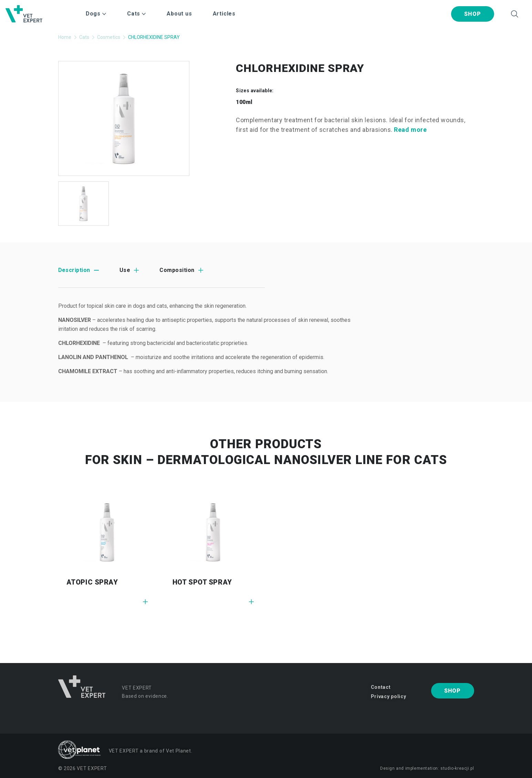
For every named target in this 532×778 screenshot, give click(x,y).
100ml (244, 102)
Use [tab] (125, 270)
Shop (472, 14)
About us (179, 14)
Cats (84, 37)
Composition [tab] (177, 270)
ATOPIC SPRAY (92, 582)
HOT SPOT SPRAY (202, 582)
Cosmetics (109, 37)
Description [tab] (74, 270)
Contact (381, 687)
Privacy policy (389, 696)
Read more (410, 130)
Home (65, 37)
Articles (224, 14)
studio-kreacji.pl (457, 768)
